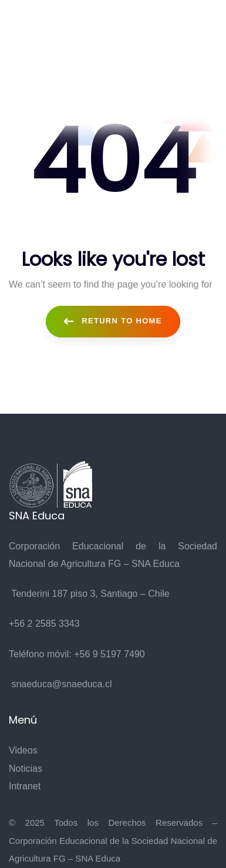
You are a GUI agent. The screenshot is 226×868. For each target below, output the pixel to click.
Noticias (26, 769)
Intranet (25, 786)
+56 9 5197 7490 (109, 654)
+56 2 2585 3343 (44, 624)
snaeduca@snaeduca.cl (61, 684)
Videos (23, 750)
